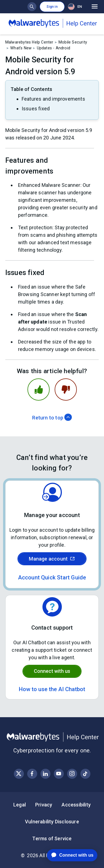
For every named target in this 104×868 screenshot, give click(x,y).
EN (75, 7)
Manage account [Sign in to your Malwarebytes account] (52, 559)
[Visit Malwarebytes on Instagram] (72, 774)
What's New (21, 48)
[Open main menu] (95, 7)
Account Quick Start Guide (52, 577)
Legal (20, 805)
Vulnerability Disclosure (52, 822)
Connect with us (52, 671)
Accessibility (76, 805)
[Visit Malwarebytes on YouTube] (59, 774)
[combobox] (76, 7)
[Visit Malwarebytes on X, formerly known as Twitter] (19, 774)
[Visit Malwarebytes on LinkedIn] (45, 774)
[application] (68, 855)
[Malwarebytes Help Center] (52, 737)
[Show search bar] (32, 7)
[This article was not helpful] (66, 390)
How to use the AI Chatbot (52, 689)
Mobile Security (73, 42)
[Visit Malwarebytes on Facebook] (32, 774)
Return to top (52, 418)
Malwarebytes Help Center (29, 42)
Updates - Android (54, 48)
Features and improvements (53, 99)
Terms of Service (52, 838)
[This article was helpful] (39, 390)
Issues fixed (36, 109)
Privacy (44, 805)
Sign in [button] (52, 7)
